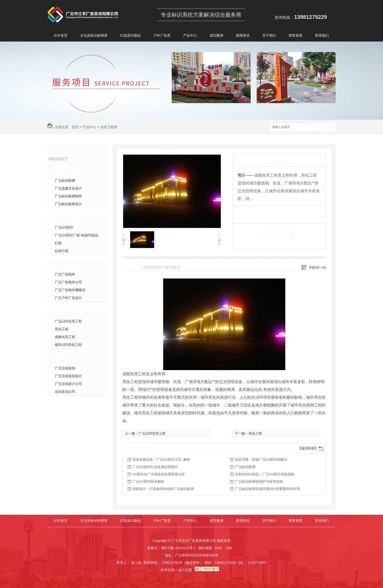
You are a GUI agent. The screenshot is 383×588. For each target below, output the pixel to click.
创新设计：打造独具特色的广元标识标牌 (163, 489)
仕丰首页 (61, 36)
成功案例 (216, 36)
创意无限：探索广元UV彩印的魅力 (261, 460)
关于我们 (269, 36)
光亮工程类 (109, 127)
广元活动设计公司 (68, 384)
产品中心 (190, 36)
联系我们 (322, 36)
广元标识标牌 (65, 181)
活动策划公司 (65, 392)
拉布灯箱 (62, 251)
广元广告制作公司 (68, 282)
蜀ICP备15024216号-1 (178, 548)
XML (230, 548)
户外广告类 (162, 36)
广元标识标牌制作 (68, 196)
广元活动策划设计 (68, 376)
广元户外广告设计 (68, 298)
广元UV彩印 (64, 227)
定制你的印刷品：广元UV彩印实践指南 (265, 474)
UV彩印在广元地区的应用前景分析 (159, 474)
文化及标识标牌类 (94, 36)
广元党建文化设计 (68, 188)
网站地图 (205, 548)
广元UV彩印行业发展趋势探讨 (155, 467)
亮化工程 (62, 329)
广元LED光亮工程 (68, 321)
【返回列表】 (308, 448)
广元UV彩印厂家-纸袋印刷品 (76, 235)
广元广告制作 (65, 274)
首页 (75, 127)
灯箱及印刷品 (130, 36)
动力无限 (185, 570)
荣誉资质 (296, 36)
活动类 (61, 359)
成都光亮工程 (65, 337)
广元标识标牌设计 (68, 204)
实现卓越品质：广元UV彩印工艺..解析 (161, 460)
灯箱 (58, 243)
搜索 (327, 127)
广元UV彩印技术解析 (148, 481)
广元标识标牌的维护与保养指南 (259, 481)
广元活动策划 (65, 368)
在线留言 (279, 235)
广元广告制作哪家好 (70, 290)
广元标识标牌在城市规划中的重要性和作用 (267, 489)
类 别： (246, 213)
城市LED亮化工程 (68, 345)
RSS (219, 548)
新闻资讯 (243, 36)
